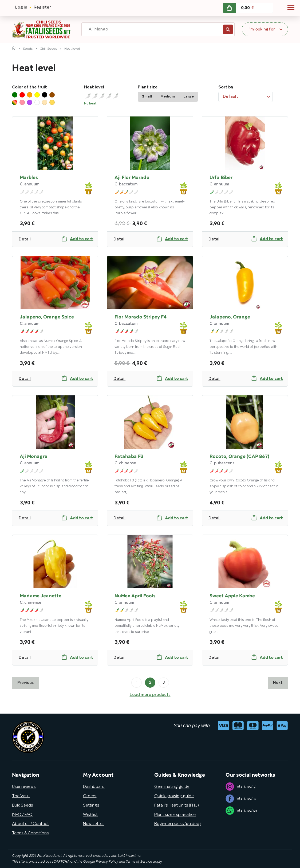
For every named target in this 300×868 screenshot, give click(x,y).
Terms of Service (139, 862)
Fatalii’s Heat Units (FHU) (177, 805)
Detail (25, 239)
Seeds (28, 49)
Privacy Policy (107, 862)
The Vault (21, 796)
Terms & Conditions (30, 833)
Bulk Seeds (23, 805)
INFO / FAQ (22, 815)
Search (228, 29)
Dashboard (94, 787)
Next (278, 683)
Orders (90, 796)
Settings (91, 805)
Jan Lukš (118, 856)
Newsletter (93, 824)
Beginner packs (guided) (177, 824)
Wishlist (90, 815)
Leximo (135, 856)
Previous (25, 683)
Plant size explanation (175, 815)
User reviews (24, 787)
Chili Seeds (48, 49)
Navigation (291, 7)
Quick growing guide (174, 796)
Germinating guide (172, 787)
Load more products (150, 695)
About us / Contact (30, 824)
